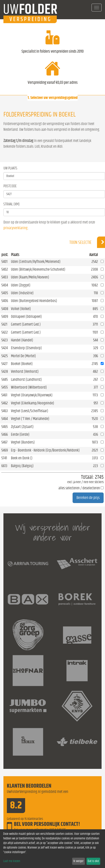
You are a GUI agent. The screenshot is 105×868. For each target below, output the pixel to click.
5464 (5, 419)
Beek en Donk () (22, 458)
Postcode (10, 186)
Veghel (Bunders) (23, 442)
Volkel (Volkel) (21, 309)
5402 (5, 269)
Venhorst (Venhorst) (25, 371)
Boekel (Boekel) (22, 364)
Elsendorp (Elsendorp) (26, 348)
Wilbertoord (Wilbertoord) (29, 387)
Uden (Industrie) (22, 293)
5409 (5, 317)
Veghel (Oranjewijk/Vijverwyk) (32, 395)
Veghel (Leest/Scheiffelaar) (30, 411)
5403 (5, 277)
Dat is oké (93, 861)
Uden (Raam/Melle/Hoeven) (30, 277)
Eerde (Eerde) (20, 434)
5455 (5, 387)
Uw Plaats (10, 168)
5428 (5, 371)
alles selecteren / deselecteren (79, 488)
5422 (5, 332)
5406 (5, 301)
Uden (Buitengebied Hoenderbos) (34, 301)
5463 (5, 411)
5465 (5, 427)
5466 (5, 434)
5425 (5, 356)
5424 (5, 348)
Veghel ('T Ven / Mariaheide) (30, 419)
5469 (5, 450)
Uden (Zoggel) (21, 285)
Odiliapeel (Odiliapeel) (26, 317)
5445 (5, 380)
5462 (5, 403)
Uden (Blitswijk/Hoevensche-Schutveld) (38, 269)
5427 (4, 364)
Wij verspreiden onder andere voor (53, 532)
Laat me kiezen (12, 861)
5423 (5, 340)
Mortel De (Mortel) (23, 356)
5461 (4, 395)
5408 (5, 309)
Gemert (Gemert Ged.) (26, 324)
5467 (4, 442)
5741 (4, 458)
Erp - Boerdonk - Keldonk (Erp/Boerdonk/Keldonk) (45, 450)
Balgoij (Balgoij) (22, 466)
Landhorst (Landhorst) (26, 380)
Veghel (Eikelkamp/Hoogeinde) (33, 403)
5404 (5, 285)
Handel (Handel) (22, 340)
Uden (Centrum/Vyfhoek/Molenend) (36, 262)
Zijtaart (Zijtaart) (22, 427)
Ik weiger (78, 861)
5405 (5, 293)
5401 (4, 262)
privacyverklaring (16, 228)
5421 (4, 324)
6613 (4, 466)
